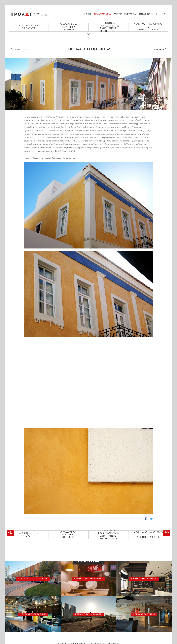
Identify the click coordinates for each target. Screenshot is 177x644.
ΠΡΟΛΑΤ (21, 14)
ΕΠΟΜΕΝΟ (159, 49)
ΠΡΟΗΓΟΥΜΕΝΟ (20, 49)
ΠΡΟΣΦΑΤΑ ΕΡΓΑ (102, 14)
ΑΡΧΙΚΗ (87, 14)
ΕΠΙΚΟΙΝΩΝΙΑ (146, 14)
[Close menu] (88, 36)
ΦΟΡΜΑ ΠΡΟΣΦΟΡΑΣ (125, 14)
